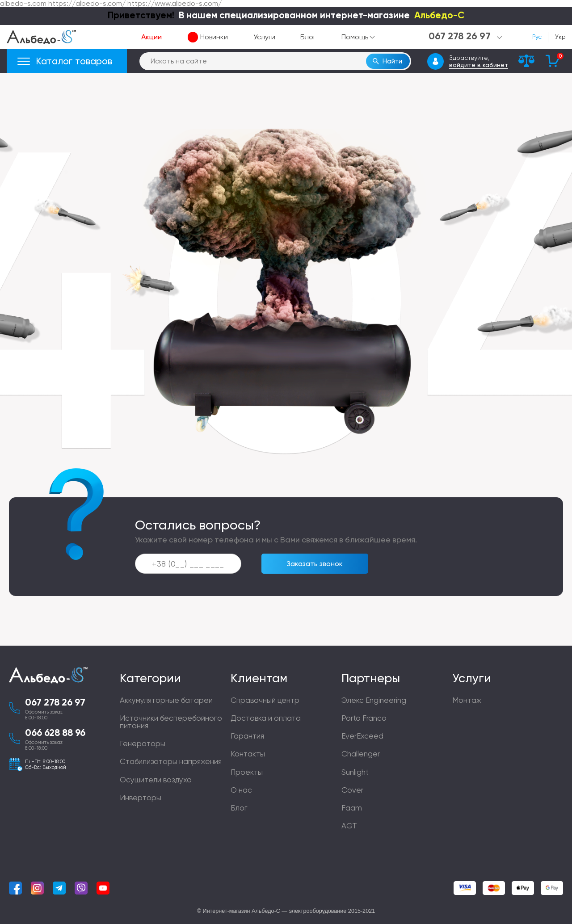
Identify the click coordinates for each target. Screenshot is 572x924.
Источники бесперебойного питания (171, 722)
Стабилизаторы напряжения (171, 761)
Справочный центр (265, 700)
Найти (392, 61)
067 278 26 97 (55, 703)
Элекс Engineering (374, 700)
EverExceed (362, 736)
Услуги (264, 37)
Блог (308, 37)
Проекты (247, 772)
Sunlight (355, 772)
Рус (537, 37)
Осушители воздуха (156, 780)
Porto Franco (364, 718)
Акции (151, 37)
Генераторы (143, 743)
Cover (352, 790)
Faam (352, 808)
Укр (560, 37)
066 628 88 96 (55, 733)
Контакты (248, 754)
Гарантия (247, 736)
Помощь (355, 37)
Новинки (214, 37)
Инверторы (141, 798)
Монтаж (467, 700)
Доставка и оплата (266, 718)
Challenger (361, 754)
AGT (349, 826)
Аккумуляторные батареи (166, 700)
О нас (241, 790)
